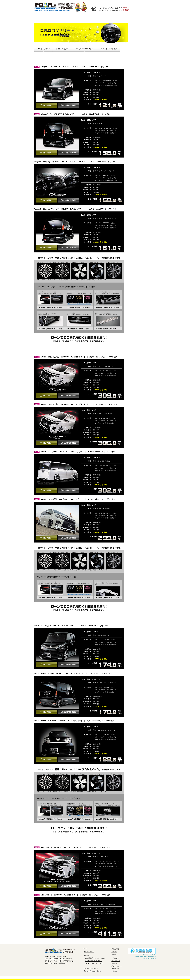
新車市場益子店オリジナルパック (142, 30)
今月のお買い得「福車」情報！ (142, 47)
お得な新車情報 (61, 18)
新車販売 (87, 956)
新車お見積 (145, 6)
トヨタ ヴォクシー (63, 49)
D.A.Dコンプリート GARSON (95, 963)
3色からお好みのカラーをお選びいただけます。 (79, 304)
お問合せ (122, 3)
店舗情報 (101, 3)
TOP (85, 949)
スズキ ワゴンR (44, 49)
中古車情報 (79, 18)
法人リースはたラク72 (115, 18)
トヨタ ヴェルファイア (108, 49)
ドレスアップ (142, 77)
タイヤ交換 (142, 97)
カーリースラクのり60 (97, 18)
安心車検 (142, 104)
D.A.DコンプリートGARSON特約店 (142, 62)
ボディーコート (142, 90)
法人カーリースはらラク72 (92, 971)
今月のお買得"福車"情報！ (93, 961)
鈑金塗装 (142, 84)
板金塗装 (114, 963)
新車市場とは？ (43, 18)
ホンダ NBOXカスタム (85, 49)
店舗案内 (114, 954)
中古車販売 (115, 958)
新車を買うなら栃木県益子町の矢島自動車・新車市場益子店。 (53, 11)
